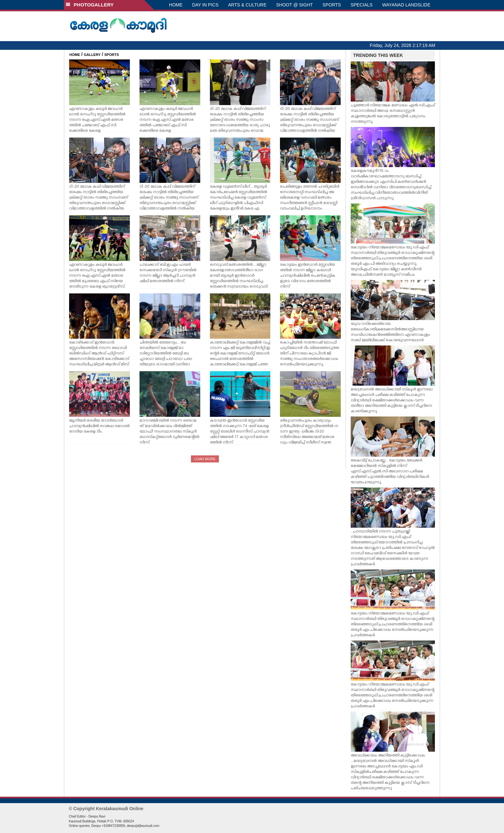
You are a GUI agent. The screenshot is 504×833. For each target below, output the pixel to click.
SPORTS (332, 5)
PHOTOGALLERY (90, 5)
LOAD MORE (205, 459)
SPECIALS (362, 5)
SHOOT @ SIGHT (294, 5)
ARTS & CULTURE (247, 5)
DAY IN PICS (205, 5)
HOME (176, 5)
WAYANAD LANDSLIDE (406, 5)
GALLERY (92, 55)
